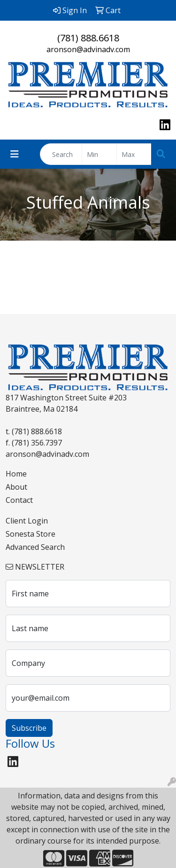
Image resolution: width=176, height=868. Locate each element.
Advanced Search (35, 547)
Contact (19, 500)
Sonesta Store (31, 534)
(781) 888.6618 (88, 38)
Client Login (27, 521)
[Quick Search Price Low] (99, 154)
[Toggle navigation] (15, 154)
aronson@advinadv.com (88, 49)
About (16, 487)
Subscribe (29, 728)
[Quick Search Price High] (134, 154)
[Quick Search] (61, 154)
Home (16, 474)
